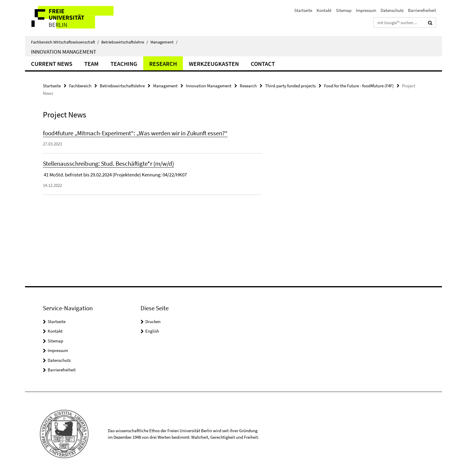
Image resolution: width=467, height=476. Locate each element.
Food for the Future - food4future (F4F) (359, 86)
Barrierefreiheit (422, 10)
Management (164, 42)
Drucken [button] (153, 321)
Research (163, 64)
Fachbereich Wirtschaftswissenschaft (65, 42)
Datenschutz (392, 10)
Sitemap (344, 10)
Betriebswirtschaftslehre (125, 42)
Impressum (366, 10)
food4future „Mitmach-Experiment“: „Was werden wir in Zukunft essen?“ (135, 133)
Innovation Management (64, 52)
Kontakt (324, 10)
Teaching (124, 64)
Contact (263, 64)
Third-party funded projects (290, 86)
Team (91, 64)
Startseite (303, 10)
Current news (52, 64)
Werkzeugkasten (214, 64)
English (152, 331)
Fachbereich (80, 86)
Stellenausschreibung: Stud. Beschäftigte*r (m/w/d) (108, 163)
